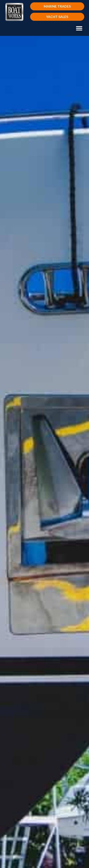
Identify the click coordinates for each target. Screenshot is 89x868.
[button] (57, 6)
